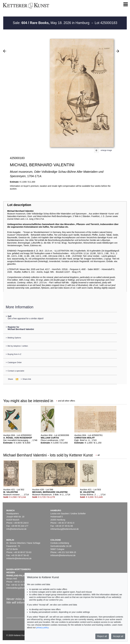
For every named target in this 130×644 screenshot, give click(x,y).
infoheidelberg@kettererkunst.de (21, 588)
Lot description (19, 205)
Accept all (118, 636)
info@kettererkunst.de (16, 529)
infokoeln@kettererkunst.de (63, 555)
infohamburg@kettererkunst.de (64, 529)
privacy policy (42, 628)
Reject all (102, 636)
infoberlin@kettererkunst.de (19, 558)
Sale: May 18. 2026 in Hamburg (52, 23)
